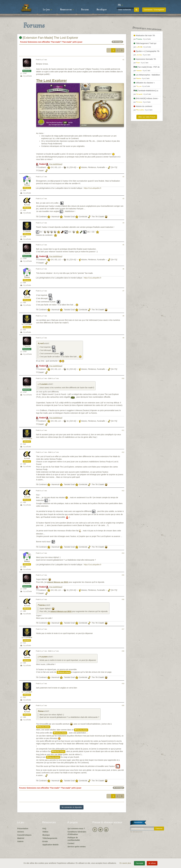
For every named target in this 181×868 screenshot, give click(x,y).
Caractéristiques (24, 835)
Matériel (21, 838)
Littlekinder (27, 324)
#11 (123, 430)
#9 (123, 338)
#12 (123, 452)
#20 (123, 705)
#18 (123, 651)
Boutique (102, 10)
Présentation (23, 829)
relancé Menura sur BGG (58, 582)
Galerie (20, 841)
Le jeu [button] (47, 10)
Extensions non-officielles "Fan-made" (44, 42)
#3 (123, 199)
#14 (123, 553)
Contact (71, 843)
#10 (123, 378)
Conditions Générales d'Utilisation (77, 833)
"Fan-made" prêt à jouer (72, 42)
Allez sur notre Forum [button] (147, 117)
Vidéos (45, 832)
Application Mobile (50, 845)
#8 (123, 316)
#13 (123, 491)
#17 (123, 629)
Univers (21, 832)
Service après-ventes (77, 847)
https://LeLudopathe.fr (92, 188)
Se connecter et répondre (72, 807)
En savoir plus (125, 863)
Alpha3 (27, 205)
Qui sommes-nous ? (76, 829)
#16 (123, 599)
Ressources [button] (67, 10)
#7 (123, 291)
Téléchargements (50, 838)
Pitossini (27, 231)
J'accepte (139, 863)
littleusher (42, 384)
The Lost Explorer (52, 81)
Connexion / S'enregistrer (154, 10)
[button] (120, 5)
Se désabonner (136, 832)
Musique (46, 835)
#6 (123, 269)
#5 (123, 245)
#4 (123, 223)
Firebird (27, 68)
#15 (123, 575)
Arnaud (27, 185)
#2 (123, 177)
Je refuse (152, 863)
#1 (123, 60)
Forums (85, 10)
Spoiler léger (64, 672)
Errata (45, 841)
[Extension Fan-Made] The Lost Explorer (49, 38)
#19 (123, 684)
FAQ (44, 829)
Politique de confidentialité (74, 839)
